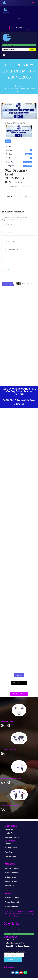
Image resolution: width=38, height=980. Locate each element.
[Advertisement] (19, 360)
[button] (19, 18)
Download (8, 141)
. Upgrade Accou (10, 881)
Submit (8, 269)
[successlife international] (5, 3)
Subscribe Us (13, 959)
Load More (19, 675)
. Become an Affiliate (12, 868)
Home (18, 86)
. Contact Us (9, 833)
